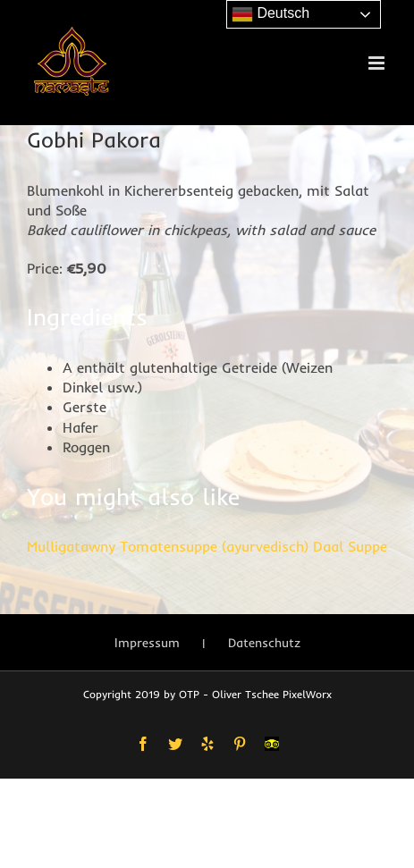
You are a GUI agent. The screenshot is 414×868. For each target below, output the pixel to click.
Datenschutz (264, 643)
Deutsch (270, 14)
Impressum (147, 643)
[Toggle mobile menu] (378, 63)
